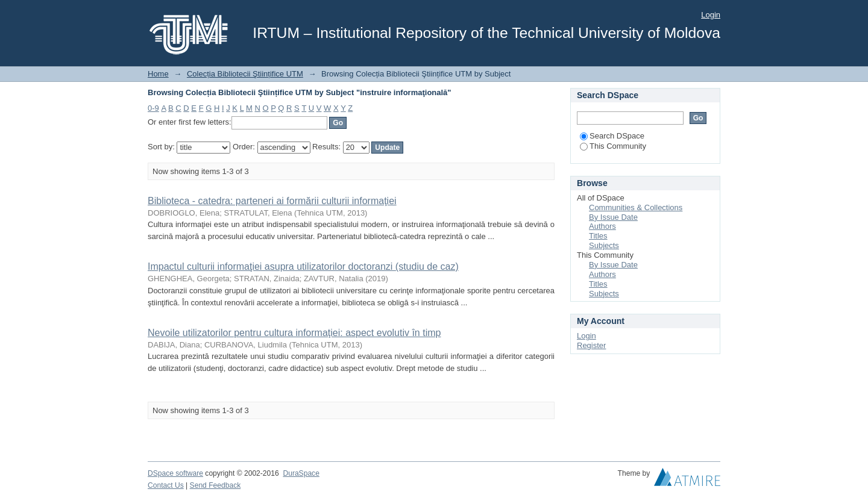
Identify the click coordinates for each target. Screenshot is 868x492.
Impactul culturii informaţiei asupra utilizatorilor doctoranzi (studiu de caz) (303, 266)
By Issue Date (613, 217)
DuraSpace (301, 473)
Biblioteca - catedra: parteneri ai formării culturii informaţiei (272, 201)
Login (711, 15)
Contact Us (166, 485)
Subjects (604, 245)
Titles (598, 236)
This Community (613, 146)
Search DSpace (612, 136)
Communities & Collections (636, 207)
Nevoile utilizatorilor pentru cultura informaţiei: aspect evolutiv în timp (294, 333)
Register (591, 345)
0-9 (153, 108)
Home (158, 74)
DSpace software (175, 473)
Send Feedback (215, 485)
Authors (602, 226)
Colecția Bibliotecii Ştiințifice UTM (245, 74)
